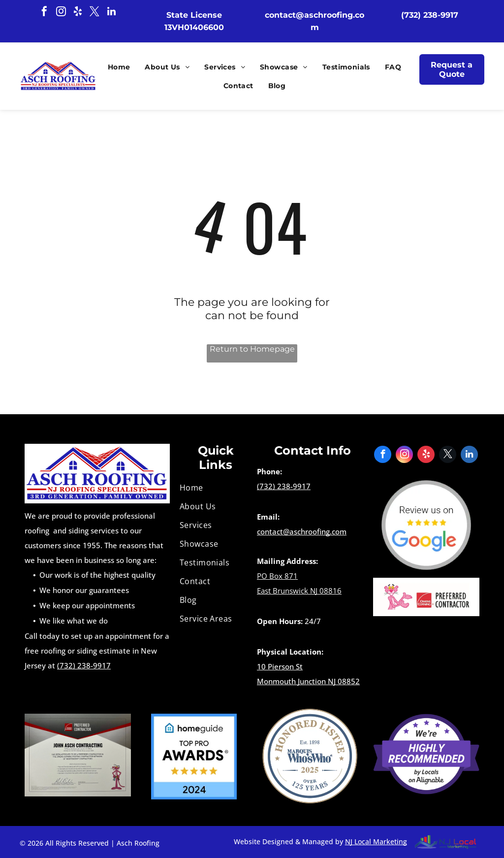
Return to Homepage (252, 349)
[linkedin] (111, 13)
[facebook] (44, 13)
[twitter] (94, 13)
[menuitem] (117, 67)
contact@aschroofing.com (302, 531)
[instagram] (61, 13)
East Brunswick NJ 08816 (299, 591)
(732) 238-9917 (84, 665)
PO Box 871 (277, 576)
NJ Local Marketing (376, 841)
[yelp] (78, 13)
